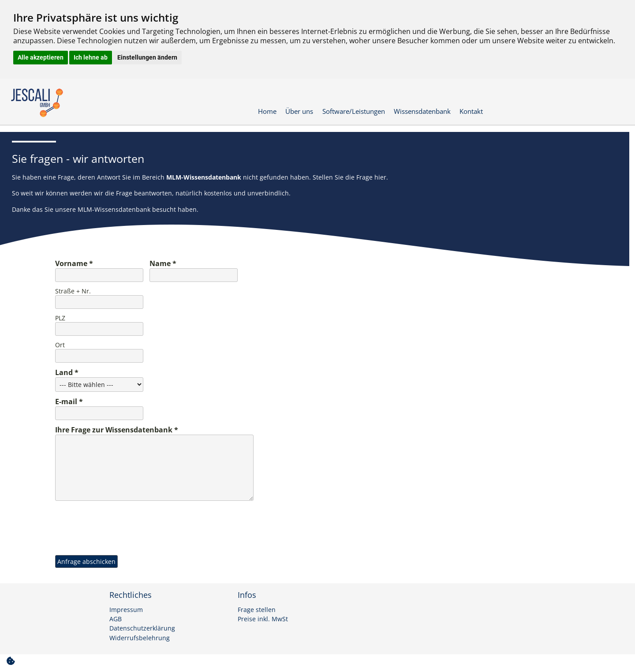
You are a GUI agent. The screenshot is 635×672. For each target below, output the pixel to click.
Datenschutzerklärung (142, 628)
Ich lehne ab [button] (91, 57)
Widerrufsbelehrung (140, 638)
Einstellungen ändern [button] (147, 57)
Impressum (126, 610)
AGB (116, 619)
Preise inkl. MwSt (263, 619)
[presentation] (122, 521)
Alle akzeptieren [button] (41, 57)
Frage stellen (257, 610)
